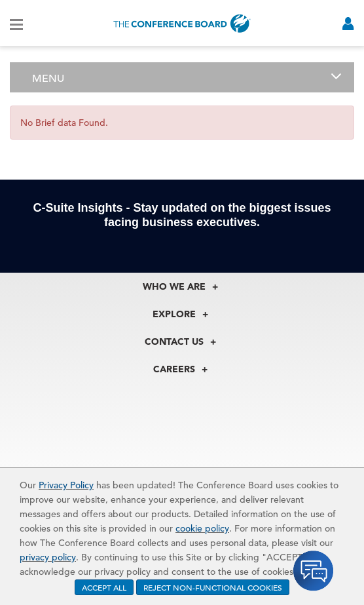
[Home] (182, 23)
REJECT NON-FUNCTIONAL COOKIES (213, 587)
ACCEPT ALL (104, 587)
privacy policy (48, 557)
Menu (48, 79)
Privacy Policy (66, 485)
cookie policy (202, 528)
